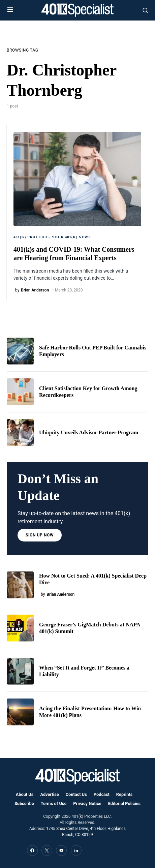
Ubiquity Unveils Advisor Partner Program (89, 432)
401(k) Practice (31, 237)
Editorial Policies (124, 803)
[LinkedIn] (76, 850)
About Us (25, 794)
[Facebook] (32, 850)
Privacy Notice (87, 803)
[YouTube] (61, 850)
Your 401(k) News (71, 237)
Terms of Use (54, 803)
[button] (10, 10)
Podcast (102, 794)
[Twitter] (47, 850)
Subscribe (24, 803)
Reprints (124, 794)
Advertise (49, 794)
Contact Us (76, 794)
